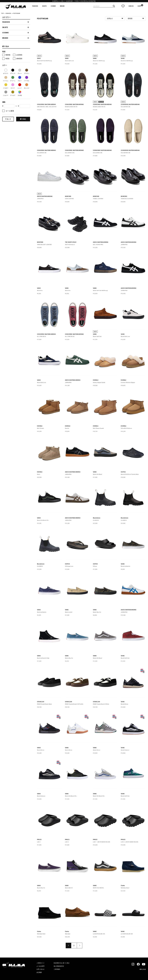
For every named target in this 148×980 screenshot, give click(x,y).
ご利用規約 (57, 969)
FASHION (35, 6)
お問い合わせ (40, 969)
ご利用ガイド (40, 963)
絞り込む (23, 119)
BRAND (62, 6)
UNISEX (19, 59)
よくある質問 (40, 966)
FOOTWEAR (16, 13)
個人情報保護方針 (59, 966)
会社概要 (39, 972)
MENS (8, 55)
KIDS (8, 59)
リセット (8, 119)
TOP (2, 13)
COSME (53, 6)
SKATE (44, 6)
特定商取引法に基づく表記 (62, 963)
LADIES (19, 55)
